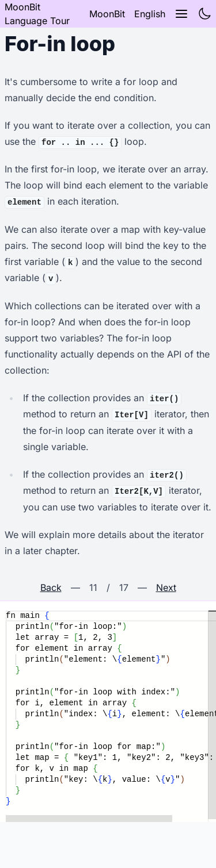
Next (166, 587)
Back (51, 587)
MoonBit (107, 14)
